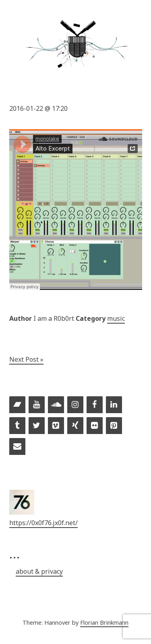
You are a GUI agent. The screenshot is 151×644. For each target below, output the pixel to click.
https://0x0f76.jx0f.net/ (43, 523)
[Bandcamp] (17, 405)
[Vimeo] (56, 426)
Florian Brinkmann (104, 623)
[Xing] (75, 426)
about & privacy (39, 571)
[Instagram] (75, 405)
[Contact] (17, 447)
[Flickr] (95, 426)
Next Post (24, 359)
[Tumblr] (17, 426)
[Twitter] (37, 426)
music (116, 318)
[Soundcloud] (56, 405)
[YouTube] (37, 405)
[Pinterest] (114, 426)
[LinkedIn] (114, 405)
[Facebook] (95, 405)
